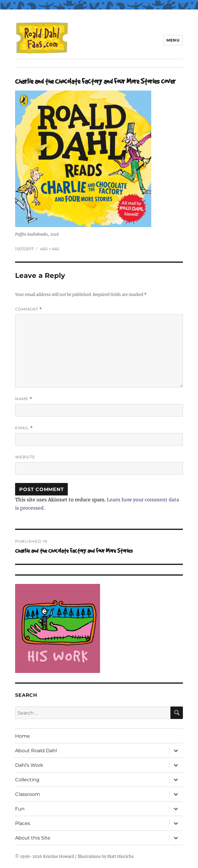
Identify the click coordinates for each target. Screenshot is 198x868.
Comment (29, 309)
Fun (20, 809)
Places (23, 823)
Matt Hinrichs (120, 857)
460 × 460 (50, 249)
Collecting (27, 780)
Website (25, 457)
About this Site (33, 838)
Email (24, 428)
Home (22, 736)
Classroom (28, 794)
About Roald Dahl (36, 751)
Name (24, 399)
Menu (173, 40)
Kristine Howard (58, 857)
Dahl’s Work (29, 765)
